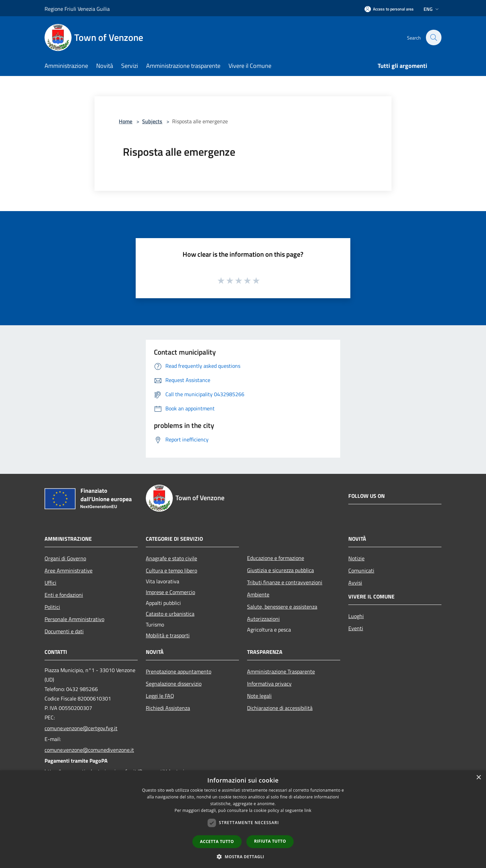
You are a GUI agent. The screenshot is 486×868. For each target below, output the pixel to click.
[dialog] (243, 819)
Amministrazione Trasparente (281, 671)
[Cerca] (433, 37)
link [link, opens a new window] (308, 810)
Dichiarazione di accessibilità (280, 708)
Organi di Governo (65, 558)
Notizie (356, 558)
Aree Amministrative (69, 570)
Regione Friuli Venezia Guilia (77, 9)
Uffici (50, 583)
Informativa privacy (269, 684)
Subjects (152, 121)
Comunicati (361, 570)
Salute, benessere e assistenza (282, 607)
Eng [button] (432, 9)
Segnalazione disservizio (174, 684)
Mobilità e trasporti (168, 635)
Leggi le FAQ (160, 696)
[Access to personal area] (389, 9)
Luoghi (356, 616)
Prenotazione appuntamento (179, 671)
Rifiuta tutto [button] (270, 841)
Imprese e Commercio (170, 592)
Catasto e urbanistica (170, 614)
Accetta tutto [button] (217, 841)
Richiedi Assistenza (168, 708)
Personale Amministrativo (74, 619)
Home (126, 121)
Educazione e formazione (276, 558)
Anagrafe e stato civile (171, 558)
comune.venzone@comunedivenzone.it (89, 750)
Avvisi (355, 583)
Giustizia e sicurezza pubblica (280, 570)
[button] (243, 857)
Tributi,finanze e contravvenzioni (285, 582)
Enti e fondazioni (64, 595)
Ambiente (258, 594)
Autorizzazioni (263, 619)
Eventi (356, 628)
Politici (52, 607)
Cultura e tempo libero (171, 570)
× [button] (478, 778)
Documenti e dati (64, 631)
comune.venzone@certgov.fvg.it (81, 728)
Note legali (259, 696)
